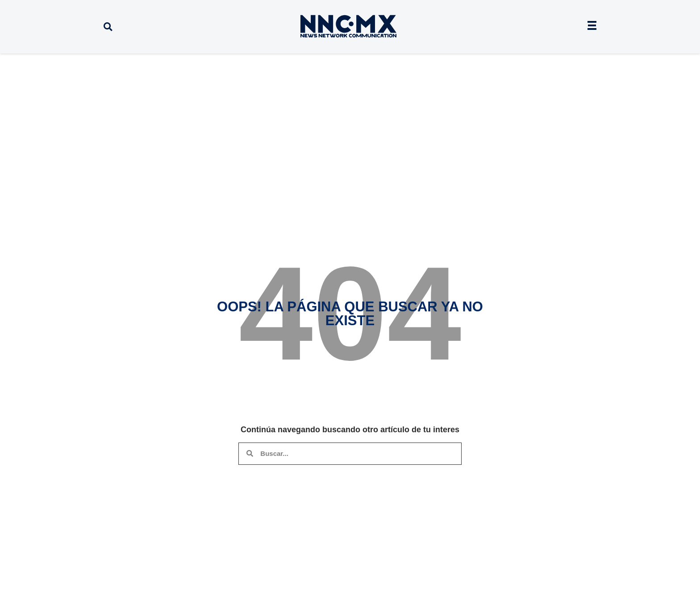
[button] (108, 27)
